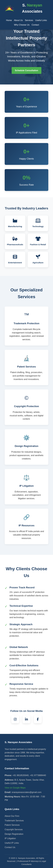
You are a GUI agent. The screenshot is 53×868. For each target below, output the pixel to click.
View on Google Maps (15, 788)
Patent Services (12, 825)
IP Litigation (10, 838)
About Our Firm (12, 816)
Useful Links (41, 20)
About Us (18, 20)
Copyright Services (14, 829)
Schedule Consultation (26, 70)
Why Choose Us (22, 25)
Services (29, 20)
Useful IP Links (12, 843)
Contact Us (10, 847)
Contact (35, 25)
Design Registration (14, 834)
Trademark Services (14, 821)
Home (9, 20)
